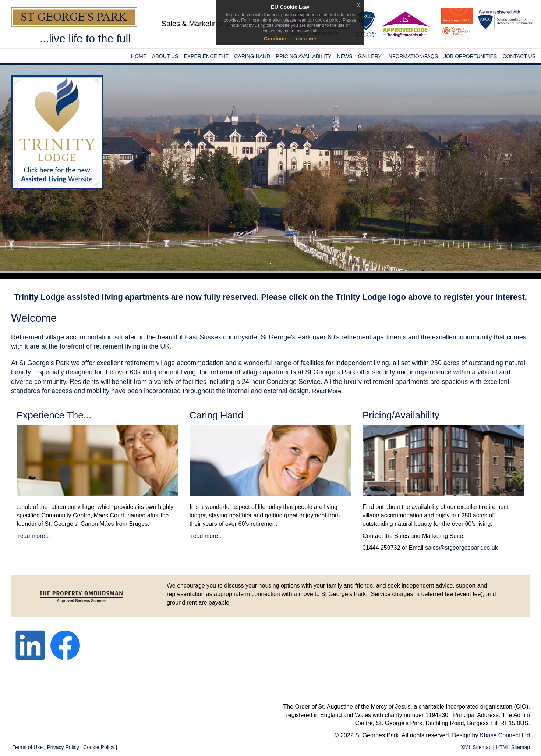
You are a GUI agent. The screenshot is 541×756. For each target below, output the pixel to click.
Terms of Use (27, 747)
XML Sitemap (475, 747)
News (345, 56)
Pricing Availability (303, 56)
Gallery (370, 56)
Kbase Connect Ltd (505, 735)
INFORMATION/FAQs (413, 56)
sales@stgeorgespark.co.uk (462, 548)
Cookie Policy (98, 747)
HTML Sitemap (512, 747)
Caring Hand (252, 56)
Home (139, 56)
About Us (165, 56)
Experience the (206, 56)
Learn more (305, 39)
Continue (275, 39)
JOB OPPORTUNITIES (470, 56)
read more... (33, 536)
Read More (327, 391)
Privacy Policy (62, 747)
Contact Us (519, 56)
